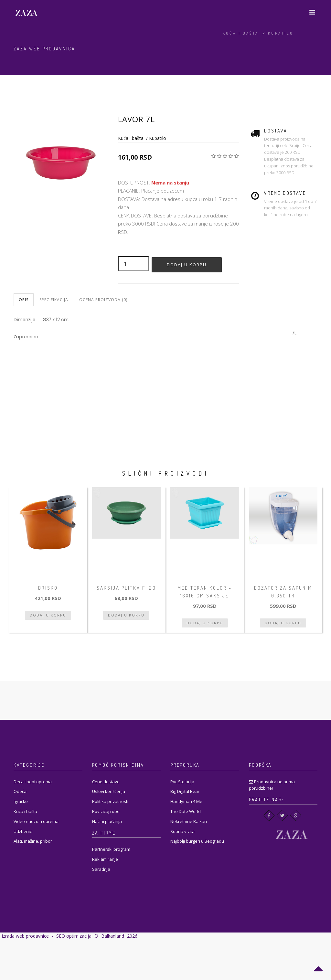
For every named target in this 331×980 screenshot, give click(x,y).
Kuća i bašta (241, 33)
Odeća (20, 791)
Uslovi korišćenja (109, 791)
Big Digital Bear (185, 791)
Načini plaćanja (107, 821)
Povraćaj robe (106, 811)
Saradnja (101, 869)
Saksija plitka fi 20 (126, 588)
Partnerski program (111, 849)
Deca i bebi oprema (33, 782)
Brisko (48, 588)
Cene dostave (106, 782)
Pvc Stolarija (182, 782)
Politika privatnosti (110, 801)
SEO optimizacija (74, 936)
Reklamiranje (105, 859)
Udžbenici (23, 831)
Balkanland (113, 936)
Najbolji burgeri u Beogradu (197, 841)
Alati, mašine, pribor (33, 841)
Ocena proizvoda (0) (103, 300)
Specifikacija (54, 300)
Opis (24, 300)
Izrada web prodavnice (25, 936)
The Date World (186, 811)
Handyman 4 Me (186, 801)
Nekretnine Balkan (189, 821)
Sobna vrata (182, 831)
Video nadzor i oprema (36, 821)
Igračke (21, 801)
